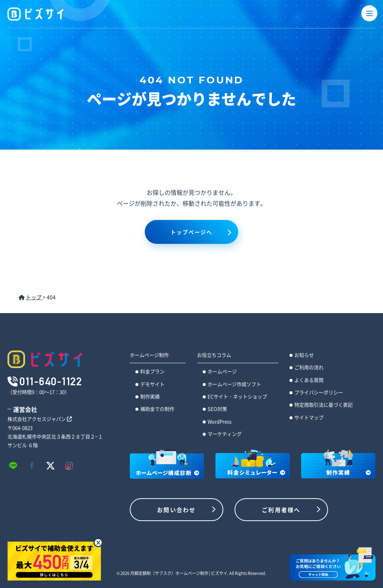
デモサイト (152, 384)
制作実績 (150, 396)
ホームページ (222, 371)
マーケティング (225, 434)
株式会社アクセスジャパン (40, 419)
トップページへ (192, 232)
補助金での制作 (157, 409)
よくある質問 (309, 380)
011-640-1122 (51, 381)
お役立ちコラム (214, 355)
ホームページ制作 (149, 355)
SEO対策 (217, 409)
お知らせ (304, 355)
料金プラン (152, 371)
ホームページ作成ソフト (234, 384)
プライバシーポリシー (319, 392)
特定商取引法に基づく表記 (324, 405)
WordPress (220, 421)
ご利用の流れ (309, 367)
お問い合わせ (177, 510)
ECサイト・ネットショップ (237, 396)
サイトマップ (309, 417)
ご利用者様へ (281, 510)
